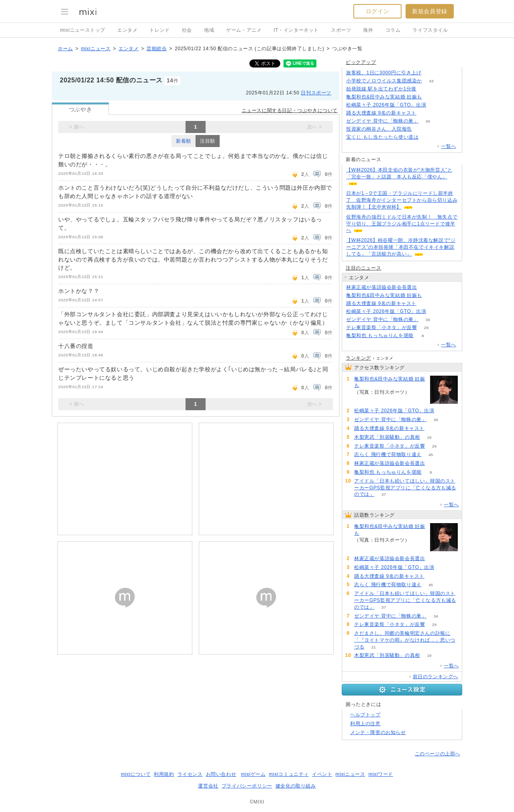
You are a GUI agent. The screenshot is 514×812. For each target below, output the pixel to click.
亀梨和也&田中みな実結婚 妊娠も (384, 97)
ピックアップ (361, 62)
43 (431, 81)
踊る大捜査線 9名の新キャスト (381, 113)
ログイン (377, 11)
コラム (393, 30)
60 (435, 105)
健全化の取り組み (296, 786)
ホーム (65, 49)
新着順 (184, 141)
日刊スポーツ (316, 93)
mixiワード (381, 774)
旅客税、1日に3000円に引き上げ (384, 73)
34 (428, 121)
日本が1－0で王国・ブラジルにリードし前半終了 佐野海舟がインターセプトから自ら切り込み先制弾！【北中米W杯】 (402, 200)
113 (421, 129)
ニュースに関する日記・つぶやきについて (290, 110)
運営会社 (208, 786)
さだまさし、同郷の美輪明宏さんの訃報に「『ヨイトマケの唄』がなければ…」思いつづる (405, 640)
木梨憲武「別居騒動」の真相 (387, 437)
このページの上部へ (438, 754)
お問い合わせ (221, 774)
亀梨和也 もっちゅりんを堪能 (380, 335)
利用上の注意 (365, 724)
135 (426, 89)
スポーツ (341, 30)
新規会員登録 (430, 11)
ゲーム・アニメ (244, 30)
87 (426, 287)
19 (429, 437)
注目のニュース (363, 268)
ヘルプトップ (365, 715)
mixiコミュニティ (289, 774)
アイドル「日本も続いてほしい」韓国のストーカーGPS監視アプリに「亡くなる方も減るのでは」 (405, 488)
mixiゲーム (253, 774)
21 (374, 647)
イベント (322, 774)
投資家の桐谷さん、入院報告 (379, 129)
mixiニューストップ (83, 30)
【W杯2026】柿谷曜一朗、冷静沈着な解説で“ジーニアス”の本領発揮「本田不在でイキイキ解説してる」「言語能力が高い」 (401, 247)
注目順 (208, 141)
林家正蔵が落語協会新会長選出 (381, 287)
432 (431, 97)
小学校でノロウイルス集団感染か (384, 81)
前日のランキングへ (435, 677)
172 (431, 73)
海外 (368, 30)
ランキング (358, 358)
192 (428, 137)
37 (384, 494)
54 (425, 113)
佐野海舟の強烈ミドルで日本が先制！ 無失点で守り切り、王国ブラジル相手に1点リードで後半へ (402, 224)
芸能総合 (157, 49)
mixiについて (136, 774)
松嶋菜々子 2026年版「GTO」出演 (386, 105)
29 (426, 328)
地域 (209, 30)
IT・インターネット (296, 30)
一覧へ (449, 146)
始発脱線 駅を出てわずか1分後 (381, 89)
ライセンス (190, 774)
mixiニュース (96, 49)
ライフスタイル (430, 30)
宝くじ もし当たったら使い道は (382, 137)
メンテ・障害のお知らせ (378, 732)
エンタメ (127, 30)
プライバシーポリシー (247, 786)
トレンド (159, 30)
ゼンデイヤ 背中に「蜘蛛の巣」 (382, 121)
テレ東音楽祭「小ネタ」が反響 (381, 327)
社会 (187, 30)
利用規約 (164, 774)
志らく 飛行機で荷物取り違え (388, 454)
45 (431, 455)
